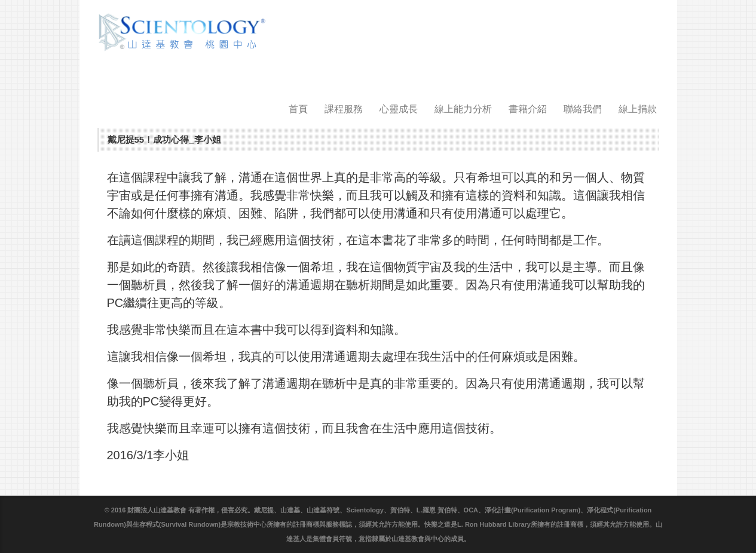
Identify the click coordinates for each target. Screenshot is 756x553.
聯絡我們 (583, 109)
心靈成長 (399, 109)
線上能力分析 (463, 109)
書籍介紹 (528, 109)
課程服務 (344, 109)
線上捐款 (638, 109)
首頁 (298, 109)
